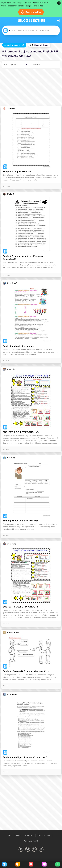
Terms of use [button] (44, 835)
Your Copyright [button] (31, 841)
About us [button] (29, 835)
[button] (31, 12)
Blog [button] (10, 835)
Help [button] (19, 835)
